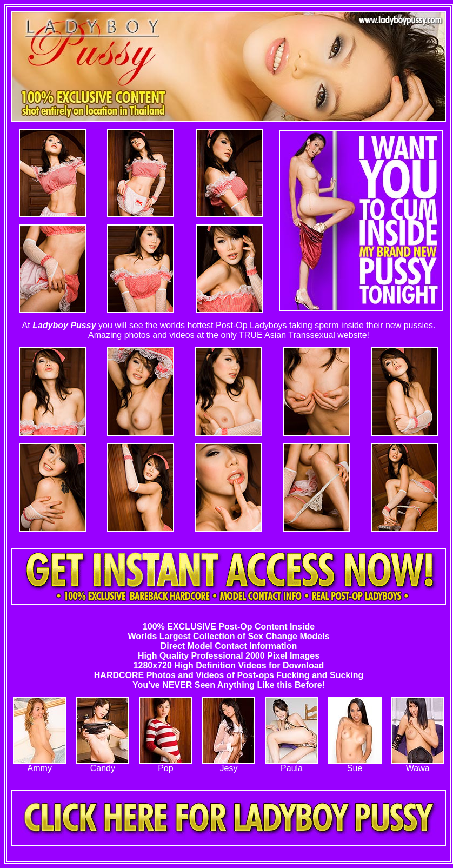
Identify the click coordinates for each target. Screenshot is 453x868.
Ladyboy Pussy (64, 325)
